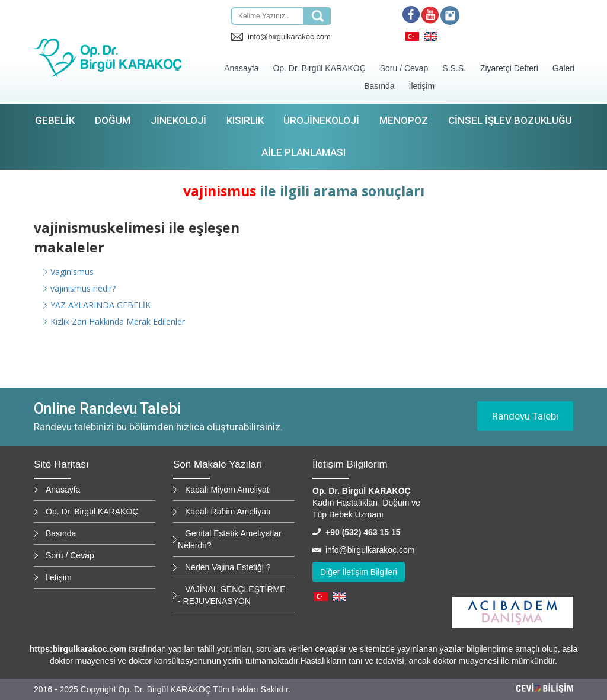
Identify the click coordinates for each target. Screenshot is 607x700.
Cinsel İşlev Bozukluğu (510, 120)
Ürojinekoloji (321, 120)
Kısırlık (245, 120)
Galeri (563, 68)
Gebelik (55, 120)
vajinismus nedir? (83, 288)
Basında (379, 86)
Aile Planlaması (303, 152)
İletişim (422, 86)
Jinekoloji (178, 120)
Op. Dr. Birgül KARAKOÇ (319, 68)
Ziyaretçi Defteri (509, 68)
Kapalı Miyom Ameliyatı (228, 490)
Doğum (113, 120)
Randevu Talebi (525, 416)
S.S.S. (454, 68)
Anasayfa (241, 68)
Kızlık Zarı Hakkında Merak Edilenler (118, 322)
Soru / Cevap (404, 68)
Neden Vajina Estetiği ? (228, 567)
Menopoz (404, 120)
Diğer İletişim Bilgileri (359, 572)
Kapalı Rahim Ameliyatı (228, 512)
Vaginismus (72, 272)
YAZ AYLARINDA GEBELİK (100, 305)
